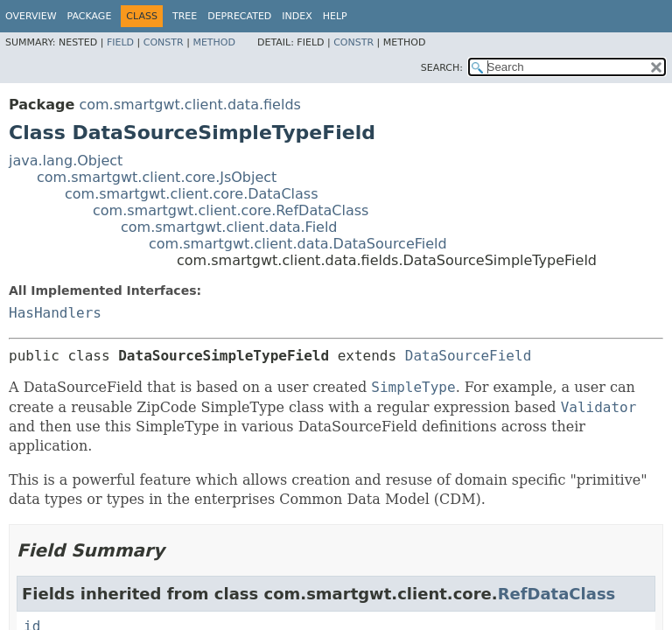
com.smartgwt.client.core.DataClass (192, 194)
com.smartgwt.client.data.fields (189, 105)
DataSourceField (469, 356)
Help (335, 16)
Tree (185, 16)
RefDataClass (557, 594)
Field (120, 42)
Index (297, 16)
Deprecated (239, 16)
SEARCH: (442, 68)
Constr (164, 42)
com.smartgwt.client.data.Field (229, 227)
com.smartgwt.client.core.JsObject (157, 177)
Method (214, 42)
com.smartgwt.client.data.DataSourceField (298, 244)
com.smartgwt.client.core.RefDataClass (231, 210)
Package (90, 16)
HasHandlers (55, 313)
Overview (31, 16)
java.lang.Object (66, 161)
